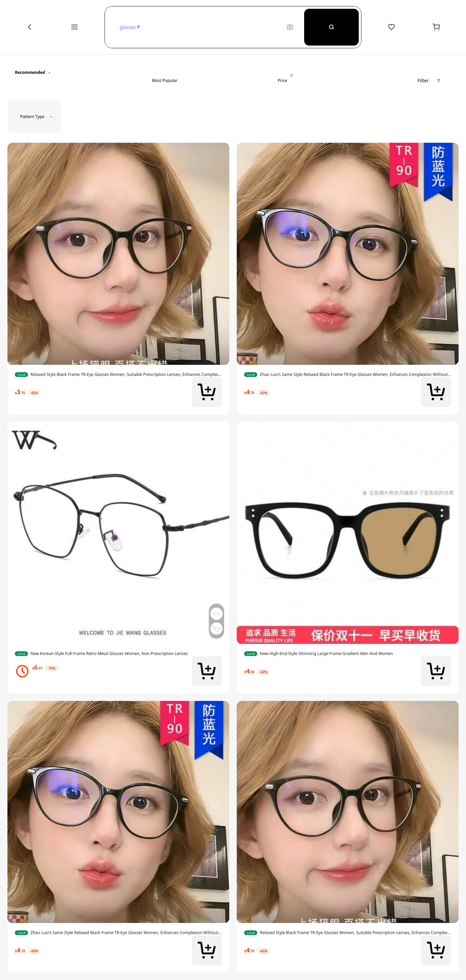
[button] (200, 27)
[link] (118, 375)
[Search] (331, 27)
